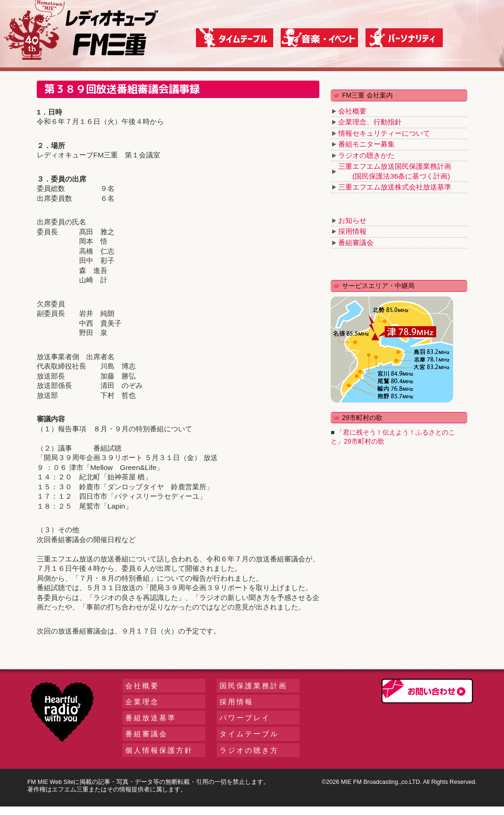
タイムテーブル (249, 734)
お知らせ (352, 220)
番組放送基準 (151, 718)
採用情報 (352, 231)
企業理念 (142, 702)
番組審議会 (356, 243)
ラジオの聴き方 (249, 750)
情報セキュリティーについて (384, 133)
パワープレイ (245, 718)
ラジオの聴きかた (366, 155)
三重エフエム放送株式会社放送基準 (395, 187)
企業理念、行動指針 (370, 122)
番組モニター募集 (366, 144)
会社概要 (352, 111)
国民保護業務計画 (253, 686)
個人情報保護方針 (159, 750)
